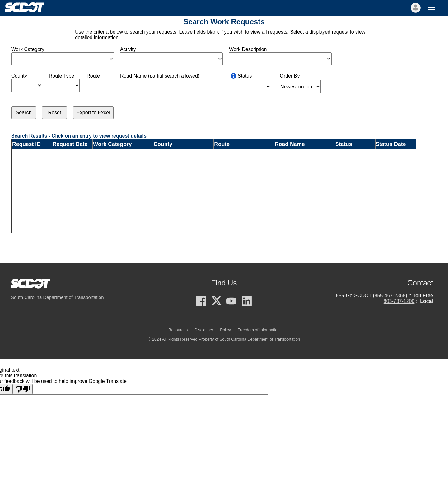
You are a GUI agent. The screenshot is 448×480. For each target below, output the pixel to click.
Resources (178, 330)
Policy (225, 330)
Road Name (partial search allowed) (160, 76)
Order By (290, 76)
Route (93, 76)
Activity (128, 49)
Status (245, 76)
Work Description (248, 49)
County (19, 76)
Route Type (62, 76)
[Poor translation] (23, 389)
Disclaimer (204, 330)
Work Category (28, 49)
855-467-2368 (390, 296)
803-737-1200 (399, 301)
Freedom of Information (259, 330)
